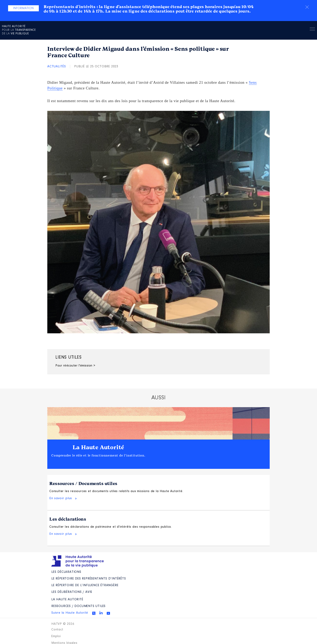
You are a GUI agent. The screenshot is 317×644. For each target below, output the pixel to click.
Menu (312, 30)
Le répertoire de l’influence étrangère (85, 593)
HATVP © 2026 (63, 631)
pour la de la (19, 30)
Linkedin (101, 620)
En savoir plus (61, 502)
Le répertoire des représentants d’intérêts (89, 586)
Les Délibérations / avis (72, 599)
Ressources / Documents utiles (83, 484)
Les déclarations (68, 523)
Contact (57, 637)
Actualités (57, 67)
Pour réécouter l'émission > (75, 366)
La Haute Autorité (98, 447)
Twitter (94, 621)
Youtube (108, 621)
